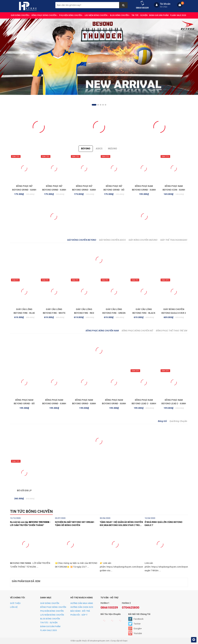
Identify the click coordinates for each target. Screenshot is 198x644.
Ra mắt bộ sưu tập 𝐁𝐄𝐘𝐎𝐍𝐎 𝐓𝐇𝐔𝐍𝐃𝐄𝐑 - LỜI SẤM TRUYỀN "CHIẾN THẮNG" (30, 524)
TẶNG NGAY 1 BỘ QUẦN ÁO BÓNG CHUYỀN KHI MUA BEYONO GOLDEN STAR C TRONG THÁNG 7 (121, 524)
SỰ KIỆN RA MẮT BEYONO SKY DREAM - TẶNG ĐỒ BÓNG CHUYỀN (75, 524)
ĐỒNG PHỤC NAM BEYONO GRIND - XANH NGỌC (54, 404)
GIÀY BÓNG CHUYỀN (20, 15)
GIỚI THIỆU (15, 603)
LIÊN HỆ (14, 607)
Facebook (139, 619)
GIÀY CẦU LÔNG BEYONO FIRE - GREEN (114, 311)
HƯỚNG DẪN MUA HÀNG (82, 603)
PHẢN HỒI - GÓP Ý (79, 615)
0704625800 (131, 607)
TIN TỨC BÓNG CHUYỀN (31, 511)
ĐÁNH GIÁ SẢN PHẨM (159, 15)
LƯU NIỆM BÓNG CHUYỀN (97, 15)
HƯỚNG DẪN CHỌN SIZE (82, 607)
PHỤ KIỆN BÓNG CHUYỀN (71, 15)
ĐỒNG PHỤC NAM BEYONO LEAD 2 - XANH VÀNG (174, 404)
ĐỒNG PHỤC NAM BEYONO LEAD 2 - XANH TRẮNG (144, 404)
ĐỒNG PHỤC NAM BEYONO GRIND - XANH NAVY (84, 404)
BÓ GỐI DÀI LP (24, 490)
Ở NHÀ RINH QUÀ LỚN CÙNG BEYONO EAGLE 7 (164, 524)
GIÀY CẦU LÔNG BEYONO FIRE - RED (84, 311)
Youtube (138, 633)
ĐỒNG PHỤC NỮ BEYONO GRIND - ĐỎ (114, 188)
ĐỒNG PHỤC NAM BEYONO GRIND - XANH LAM (144, 190)
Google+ (138, 629)
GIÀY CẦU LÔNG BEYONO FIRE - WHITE (54, 311)
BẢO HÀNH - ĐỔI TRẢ (80, 611)
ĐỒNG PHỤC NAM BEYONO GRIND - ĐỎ (24, 402)
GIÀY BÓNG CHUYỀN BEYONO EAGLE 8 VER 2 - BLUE (174, 313)
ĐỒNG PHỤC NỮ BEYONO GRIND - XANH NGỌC (84, 190)
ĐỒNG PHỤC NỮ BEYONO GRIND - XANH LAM (24, 190)
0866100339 (142, 8)
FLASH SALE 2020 (178, 15)
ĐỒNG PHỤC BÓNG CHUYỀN (45, 15)
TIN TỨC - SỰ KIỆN (140, 15)
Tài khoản (165, 4)
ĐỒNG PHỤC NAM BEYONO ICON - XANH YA (174, 190)
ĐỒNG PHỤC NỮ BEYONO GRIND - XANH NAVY (54, 190)
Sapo (125, 641)
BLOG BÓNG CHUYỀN (120, 15)
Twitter (137, 624)
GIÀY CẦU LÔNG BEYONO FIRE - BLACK (144, 311)
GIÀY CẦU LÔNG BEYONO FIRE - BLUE (24, 311)
